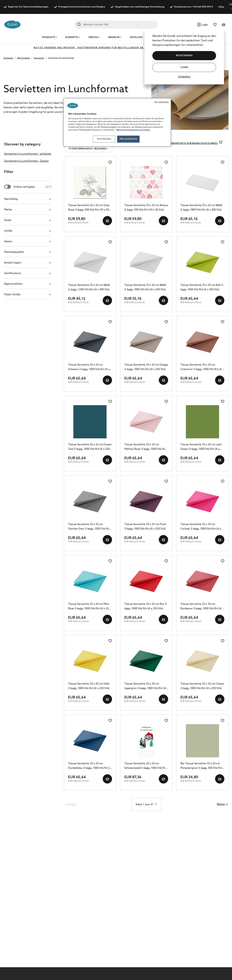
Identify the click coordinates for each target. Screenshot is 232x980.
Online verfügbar (32, 187)
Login (184, 67)
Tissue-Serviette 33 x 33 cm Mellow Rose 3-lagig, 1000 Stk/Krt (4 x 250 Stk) (145, 447)
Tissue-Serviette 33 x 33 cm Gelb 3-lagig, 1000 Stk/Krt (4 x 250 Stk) (89, 686)
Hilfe (221, 7)
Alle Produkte (23, 58)
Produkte (49, 37)
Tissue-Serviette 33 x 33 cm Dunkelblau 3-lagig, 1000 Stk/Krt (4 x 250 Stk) (90, 766)
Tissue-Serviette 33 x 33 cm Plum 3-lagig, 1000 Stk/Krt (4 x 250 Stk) (145, 527)
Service (93, 37)
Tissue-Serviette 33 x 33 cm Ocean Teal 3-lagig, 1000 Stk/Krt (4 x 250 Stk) (90, 447)
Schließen (184, 77)
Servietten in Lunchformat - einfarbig (28, 154)
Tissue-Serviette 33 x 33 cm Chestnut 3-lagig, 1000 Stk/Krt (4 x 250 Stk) (202, 367)
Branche (114, 37)
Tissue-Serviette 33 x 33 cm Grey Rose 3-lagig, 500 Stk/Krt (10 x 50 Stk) (89, 208)
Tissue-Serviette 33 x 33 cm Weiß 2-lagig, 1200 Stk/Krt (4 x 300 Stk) (89, 287)
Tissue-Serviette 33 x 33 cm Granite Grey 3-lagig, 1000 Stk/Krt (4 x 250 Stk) (89, 527)
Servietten (39, 58)
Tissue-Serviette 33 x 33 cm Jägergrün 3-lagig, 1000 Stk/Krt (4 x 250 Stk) (146, 686)
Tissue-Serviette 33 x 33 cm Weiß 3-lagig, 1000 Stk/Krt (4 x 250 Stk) (145, 287)
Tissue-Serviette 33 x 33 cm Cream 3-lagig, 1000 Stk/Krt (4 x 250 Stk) (202, 686)
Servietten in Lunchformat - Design (26, 161)
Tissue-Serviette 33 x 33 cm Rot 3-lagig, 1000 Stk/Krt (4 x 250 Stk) (146, 606)
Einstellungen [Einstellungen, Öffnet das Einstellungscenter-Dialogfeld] (104, 139)
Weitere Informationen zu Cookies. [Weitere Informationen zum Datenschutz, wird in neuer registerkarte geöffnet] (133, 130)
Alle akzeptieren (128, 139)
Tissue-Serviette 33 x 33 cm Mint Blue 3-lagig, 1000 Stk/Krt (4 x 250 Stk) (89, 607)
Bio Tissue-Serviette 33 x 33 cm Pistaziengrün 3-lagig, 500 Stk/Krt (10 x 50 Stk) (201, 766)
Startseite (8, 58)
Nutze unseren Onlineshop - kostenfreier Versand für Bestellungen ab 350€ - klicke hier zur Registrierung (116, 48)
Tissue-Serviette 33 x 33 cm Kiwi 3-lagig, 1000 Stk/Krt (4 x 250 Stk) (202, 287)
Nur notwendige (162, 102)
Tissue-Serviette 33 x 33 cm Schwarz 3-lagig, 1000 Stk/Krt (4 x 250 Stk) (89, 367)
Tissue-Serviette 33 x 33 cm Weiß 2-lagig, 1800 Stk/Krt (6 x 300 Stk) (201, 208)
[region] (117, 122)
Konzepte (72, 37)
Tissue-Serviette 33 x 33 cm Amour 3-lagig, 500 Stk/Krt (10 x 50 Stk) (146, 208)
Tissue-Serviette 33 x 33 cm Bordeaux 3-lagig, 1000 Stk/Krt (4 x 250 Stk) (202, 607)
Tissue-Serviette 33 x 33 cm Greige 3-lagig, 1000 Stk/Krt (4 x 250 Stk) (146, 367)
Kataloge (136, 37)
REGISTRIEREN (184, 56)
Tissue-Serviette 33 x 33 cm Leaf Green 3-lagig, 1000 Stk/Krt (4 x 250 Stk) (201, 447)
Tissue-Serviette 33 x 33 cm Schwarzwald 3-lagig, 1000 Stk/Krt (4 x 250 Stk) (145, 766)
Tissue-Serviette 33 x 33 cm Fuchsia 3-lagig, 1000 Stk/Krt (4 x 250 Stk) (201, 527)
